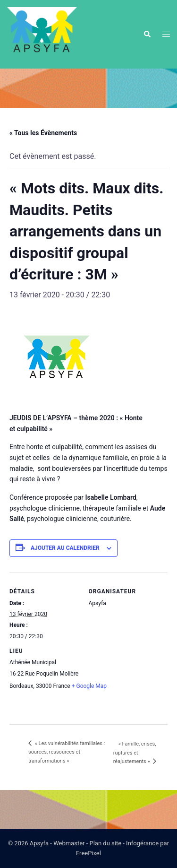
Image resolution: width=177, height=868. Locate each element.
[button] (147, 34)
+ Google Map (89, 686)
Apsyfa (39, 843)
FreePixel (88, 853)
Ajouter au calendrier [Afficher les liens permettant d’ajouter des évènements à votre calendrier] (65, 548)
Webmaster (69, 843)
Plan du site (106, 843)
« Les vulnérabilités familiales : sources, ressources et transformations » (67, 752)
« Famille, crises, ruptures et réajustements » (135, 753)
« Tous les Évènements (43, 133)
